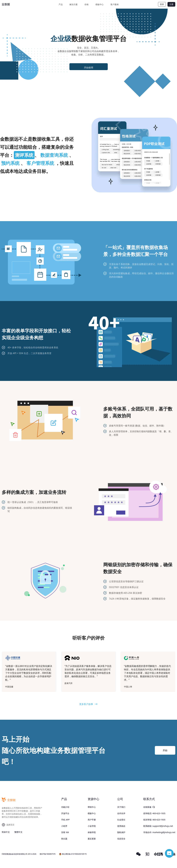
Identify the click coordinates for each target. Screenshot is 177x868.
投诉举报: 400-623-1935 (154, 820)
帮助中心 (92, 807)
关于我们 (121, 807)
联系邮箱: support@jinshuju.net (158, 826)
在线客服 (149, 807)
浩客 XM (65, 832)
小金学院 (92, 826)
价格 (87, 4)
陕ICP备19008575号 (48, 854)
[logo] (13, 4)
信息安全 (121, 839)
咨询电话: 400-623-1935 (154, 813)
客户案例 (114, 4)
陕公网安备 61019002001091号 (73, 854)
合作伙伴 (121, 813)
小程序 (64, 826)
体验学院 (92, 832)
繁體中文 (18, 832)
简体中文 (6, 832)
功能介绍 (65, 807)
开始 (165, 750)
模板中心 (100, 4)
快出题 (64, 839)
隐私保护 (121, 832)
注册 (171, 4)
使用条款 (121, 826)
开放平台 (65, 813)
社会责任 (121, 820)
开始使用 (89, 68)
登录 (162, 4)
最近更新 (92, 839)
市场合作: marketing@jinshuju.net (159, 832)
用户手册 (92, 820)
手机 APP (65, 820)
